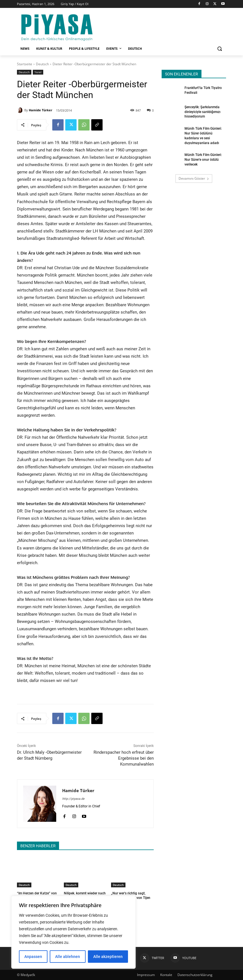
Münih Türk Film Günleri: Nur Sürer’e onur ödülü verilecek (203, 160)
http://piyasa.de (73, 799)
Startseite (25, 64)
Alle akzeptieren (108, 957)
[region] (73, 932)
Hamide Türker (41, 110)
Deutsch (42, 64)
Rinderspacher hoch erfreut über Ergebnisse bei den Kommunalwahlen (124, 758)
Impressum (146, 975)
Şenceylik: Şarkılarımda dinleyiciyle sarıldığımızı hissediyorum (202, 112)
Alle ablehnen (68, 957)
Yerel (38, 72)
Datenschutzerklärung (195, 975)
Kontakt (166, 975)
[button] (219, 49)
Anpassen (33, 957)
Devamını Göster (194, 178)
